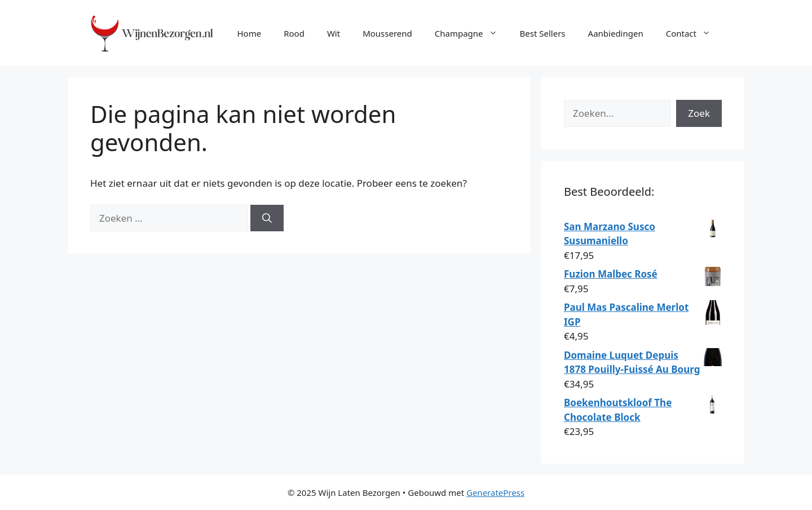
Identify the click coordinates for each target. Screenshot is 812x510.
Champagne (472, 33)
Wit (334, 33)
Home (249, 33)
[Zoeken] (267, 218)
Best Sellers (543, 33)
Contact (694, 33)
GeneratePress (495, 493)
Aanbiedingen (616, 33)
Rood (294, 33)
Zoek (699, 113)
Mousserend (387, 33)
